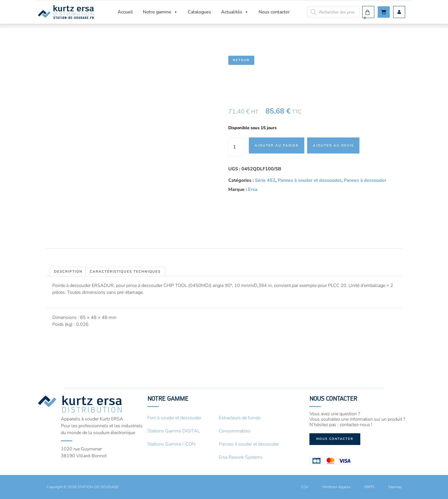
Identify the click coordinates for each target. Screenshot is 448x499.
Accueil (125, 12)
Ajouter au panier (277, 145)
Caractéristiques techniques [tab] (125, 272)
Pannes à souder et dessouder (310, 180)
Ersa (253, 189)
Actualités (235, 12)
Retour (241, 60)
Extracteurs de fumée (240, 418)
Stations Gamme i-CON (171, 444)
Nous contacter (274, 12)
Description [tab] (68, 272)
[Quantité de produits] (237, 147)
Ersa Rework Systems (241, 457)
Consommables (235, 431)
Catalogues (199, 12)
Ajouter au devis (333, 145)
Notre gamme (160, 12)
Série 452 (265, 180)
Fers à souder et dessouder (174, 418)
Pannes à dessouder (365, 180)
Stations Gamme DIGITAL (174, 431)
